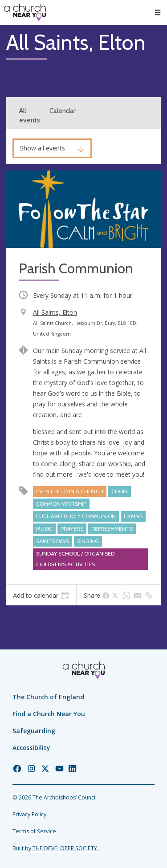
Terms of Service (34, 831)
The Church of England (48, 697)
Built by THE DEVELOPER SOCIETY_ (56, 848)
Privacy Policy (29, 814)
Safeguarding (34, 731)
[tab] (41, 596)
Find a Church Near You (49, 714)
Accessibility (31, 748)
